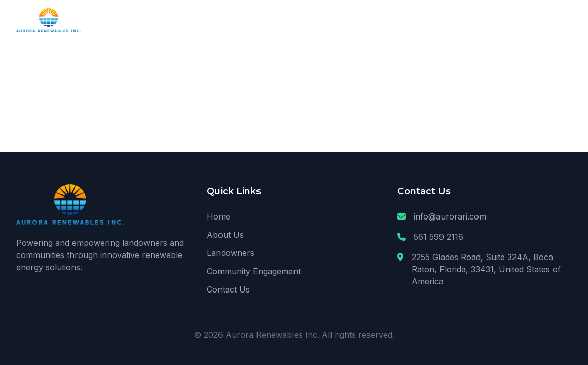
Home (328, 20)
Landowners (431, 20)
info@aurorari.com (450, 216)
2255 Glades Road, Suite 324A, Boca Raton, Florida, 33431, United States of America (486, 269)
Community (492, 20)
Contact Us (551, 20)
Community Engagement (254, 271)
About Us (373, 20)
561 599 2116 (438, 237)
